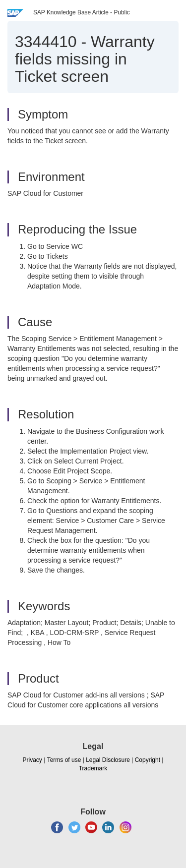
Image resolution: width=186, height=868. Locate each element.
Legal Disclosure (108, 760)
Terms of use (64, 760)
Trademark (93, 768)
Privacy (32, 760)
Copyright (148, 760)
